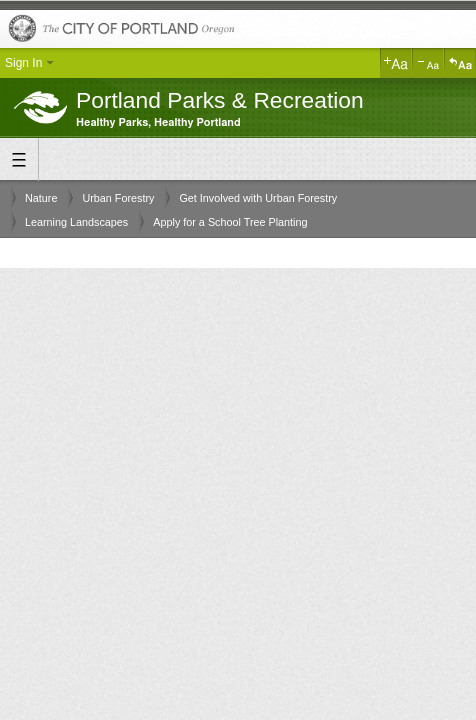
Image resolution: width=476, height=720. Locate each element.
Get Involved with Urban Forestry (258, 198)
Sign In (23, 63)
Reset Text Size (460, 63)
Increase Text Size (396, 63)
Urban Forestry (118, 198)
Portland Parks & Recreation (220, 100)
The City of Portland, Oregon (238, 29)
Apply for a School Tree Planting (230, 222)
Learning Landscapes (76, 222)
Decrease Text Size (428, 63)
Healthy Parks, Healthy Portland (158, 122)
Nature (41, 198)
